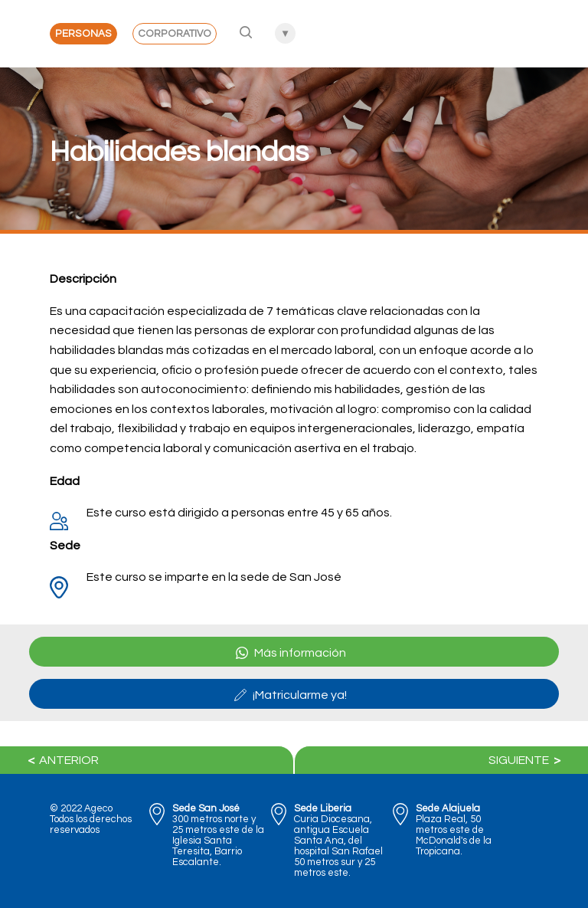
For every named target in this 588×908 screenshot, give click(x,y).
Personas (83, 34)
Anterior (61, 760)
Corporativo (175, 34)
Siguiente (527, 760)
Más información (291, 653)
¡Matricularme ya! (291, 695)
